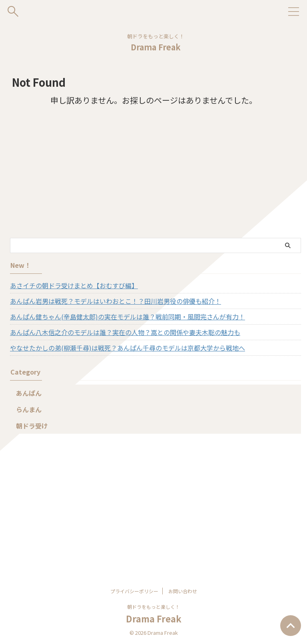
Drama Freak (156, 47)
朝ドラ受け (32, 426)
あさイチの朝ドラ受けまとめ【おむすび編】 (74, 285)
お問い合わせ (183, 591)
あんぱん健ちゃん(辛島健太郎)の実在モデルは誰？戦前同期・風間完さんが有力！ (128, 317)
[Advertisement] (152, 178)
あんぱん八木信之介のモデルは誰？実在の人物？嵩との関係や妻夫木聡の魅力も (125, 332)
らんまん (29, 409)
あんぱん (29, 393)
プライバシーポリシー (134, 591)
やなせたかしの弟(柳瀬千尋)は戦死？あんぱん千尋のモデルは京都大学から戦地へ (128, 348)
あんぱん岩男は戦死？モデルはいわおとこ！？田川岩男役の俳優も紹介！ (116, 301)
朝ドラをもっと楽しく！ (153, 607)
